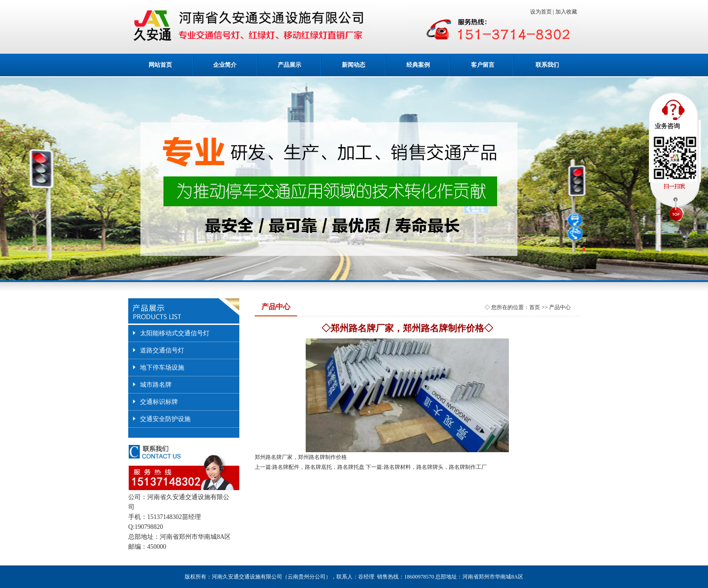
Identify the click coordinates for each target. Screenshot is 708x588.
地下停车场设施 (162, 368)
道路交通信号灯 (162, 350)
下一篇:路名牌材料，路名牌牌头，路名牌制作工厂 (426, 467)
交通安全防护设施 (165, 419)
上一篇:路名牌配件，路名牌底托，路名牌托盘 (310, 467)
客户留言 (483, 65)
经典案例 (418, 65)
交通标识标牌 (159, 402)
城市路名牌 (156, 385)
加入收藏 (568, 12)
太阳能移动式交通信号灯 (175, 333)
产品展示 (289, 65)
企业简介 (225, 65)
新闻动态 (354, 65)
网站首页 (160, 65)
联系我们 (547, 65)
